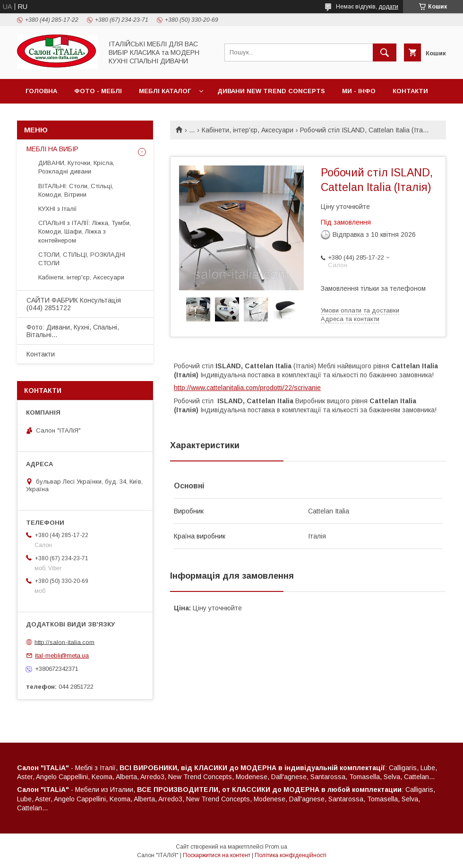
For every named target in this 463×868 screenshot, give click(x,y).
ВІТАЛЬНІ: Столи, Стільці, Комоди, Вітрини (76, 190)
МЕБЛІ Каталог (165, 91)
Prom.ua (276, 847)
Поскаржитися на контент (217, 855)
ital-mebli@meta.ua (62, 655)
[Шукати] (385, 52)
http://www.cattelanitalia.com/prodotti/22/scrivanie (247, 388)
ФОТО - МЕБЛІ (98, 91)
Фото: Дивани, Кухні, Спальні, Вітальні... (73, 331)
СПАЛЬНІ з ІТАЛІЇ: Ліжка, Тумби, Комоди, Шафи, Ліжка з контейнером (85, 231)
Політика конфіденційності (291, 855)
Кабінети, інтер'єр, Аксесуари (248, 130)
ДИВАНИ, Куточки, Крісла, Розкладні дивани (76, 167)
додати (388, 7)
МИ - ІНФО (359, 91)
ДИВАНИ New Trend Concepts (271, 91)
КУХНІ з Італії (58, 209)
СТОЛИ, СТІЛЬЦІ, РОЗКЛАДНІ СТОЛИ (82, 259)
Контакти (410, 91)
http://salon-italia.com (64, 642)
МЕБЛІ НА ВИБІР (52, 149)
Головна (41, 91)
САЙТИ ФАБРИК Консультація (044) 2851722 (74, 304)
